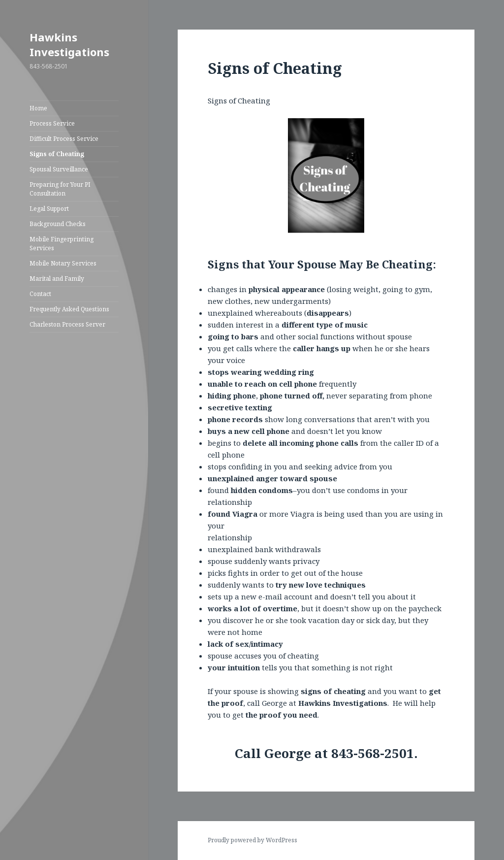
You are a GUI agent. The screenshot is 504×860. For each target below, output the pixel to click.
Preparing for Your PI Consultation (60, 189)
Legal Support (49, 209)
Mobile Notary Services (63, 263)
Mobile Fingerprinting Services (62, 244)
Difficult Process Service (64, 139)
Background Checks (58, 224)
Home (38, 108)
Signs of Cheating (57, 154)
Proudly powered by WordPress (252, 840)
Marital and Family (57, 279)
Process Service (52, 123)
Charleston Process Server (67, 324)
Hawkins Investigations (69, 44)
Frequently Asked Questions (69, 309)
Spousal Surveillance (59, 169)
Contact (40, 294)
